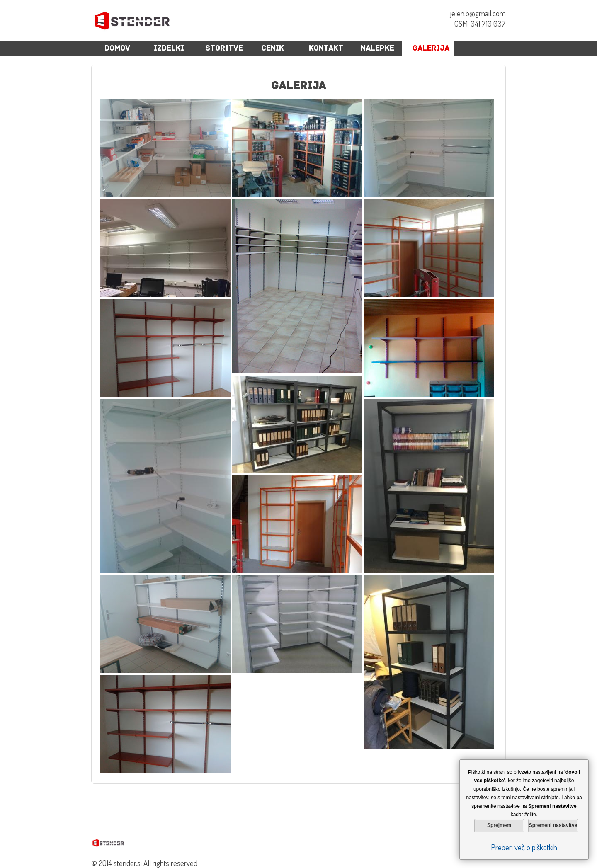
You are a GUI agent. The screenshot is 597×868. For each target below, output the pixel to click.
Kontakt (326, 49)
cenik (273, 49)
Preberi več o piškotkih (524, 847)
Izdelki (169, 49)
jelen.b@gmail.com (478, 13)
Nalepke (377, 49)
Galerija (431, 49)
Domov (117, 49)
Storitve (224, 49)
